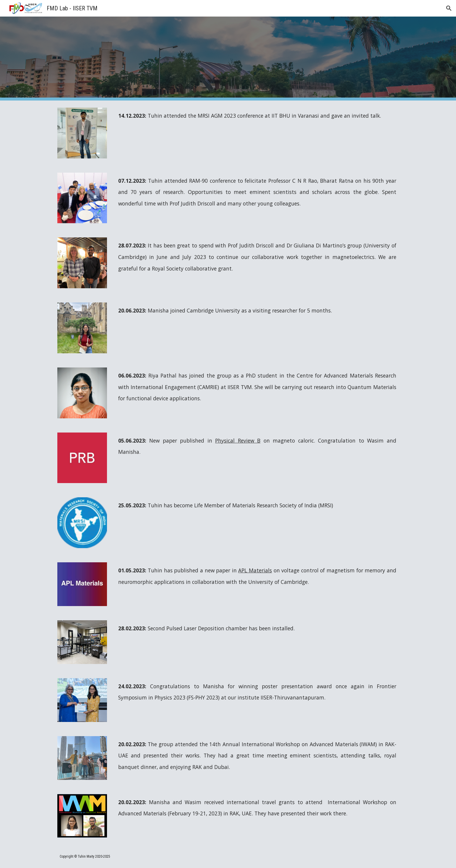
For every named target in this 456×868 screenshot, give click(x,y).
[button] (449, 8)
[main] (257, 116)
